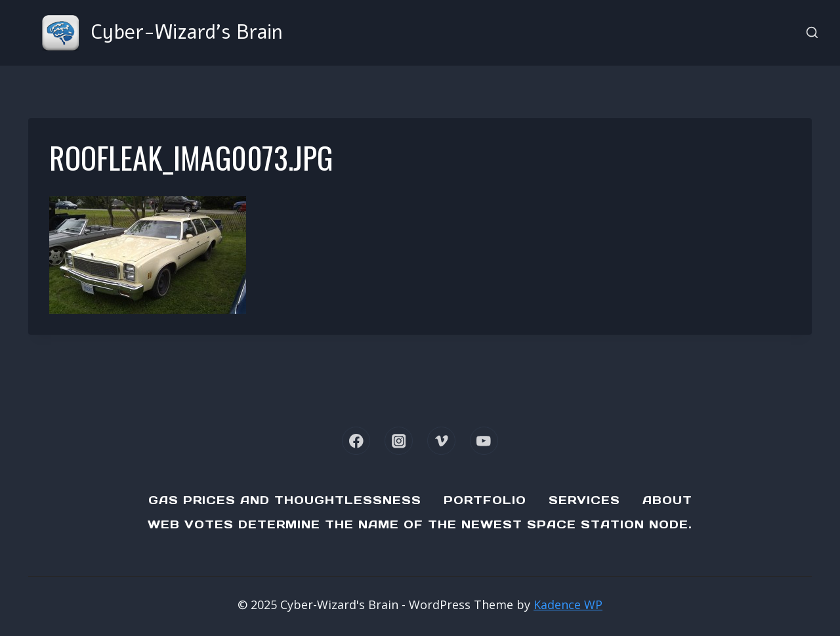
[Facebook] (356, 441)
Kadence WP (568, 604)
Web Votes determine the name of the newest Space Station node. (420, 524)
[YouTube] (484, 441)
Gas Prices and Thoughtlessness (285, 500)
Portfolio (485, 500)
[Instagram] (399, 441)
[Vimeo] (441, 441)
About (667, 500)
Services (584, 500)
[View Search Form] (812, 33)
